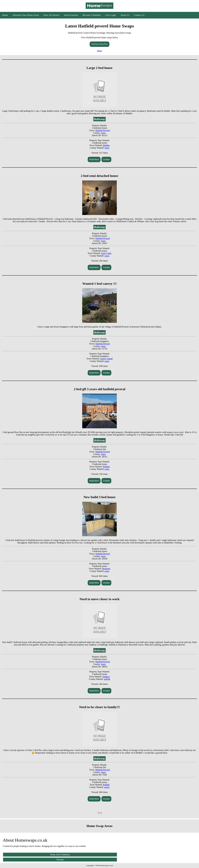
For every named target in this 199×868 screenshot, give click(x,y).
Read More (94, 159)
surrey (107, 787)
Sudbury (106, 677)
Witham (106, 467)
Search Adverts (71, 15)
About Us (125, 15)
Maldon (106, 145)
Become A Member (92, 15)
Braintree (106, 569)
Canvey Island (106, 359)
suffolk (107, 679)
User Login (111, 15)
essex (103, 133)
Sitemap (60, 860)
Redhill (106, 785)
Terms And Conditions (60, 855)
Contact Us (139, 15)
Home (5, 15)
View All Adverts (51, 15)
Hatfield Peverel (103, 130)
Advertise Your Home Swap (26, 15)
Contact (106, 159)
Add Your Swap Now (99, 44)
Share (99, 51)
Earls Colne (106, 253)
